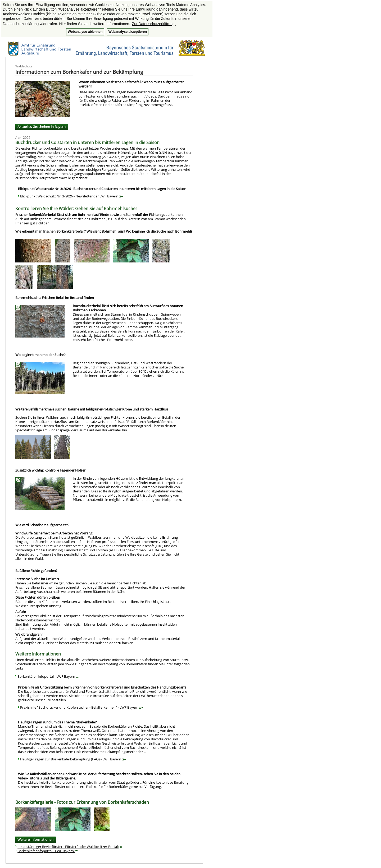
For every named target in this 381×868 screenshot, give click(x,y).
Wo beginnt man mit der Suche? (40, 355)
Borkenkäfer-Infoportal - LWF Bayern (49, 676)
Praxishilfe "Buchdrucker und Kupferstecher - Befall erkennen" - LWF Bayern (81, 707)
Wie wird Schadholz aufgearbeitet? (42, 525)
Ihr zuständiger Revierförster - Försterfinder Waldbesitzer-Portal (70, 847)
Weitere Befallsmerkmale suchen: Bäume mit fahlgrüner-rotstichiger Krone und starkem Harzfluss (92, 409)
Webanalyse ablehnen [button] (85, 32)
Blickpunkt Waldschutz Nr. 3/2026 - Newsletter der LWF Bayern (71, 196)
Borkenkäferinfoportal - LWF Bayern (48, 851)
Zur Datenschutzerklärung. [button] (154, 24)
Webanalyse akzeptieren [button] (128, 32)
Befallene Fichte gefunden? (36, 571)
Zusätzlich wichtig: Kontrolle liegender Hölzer (50, 470)
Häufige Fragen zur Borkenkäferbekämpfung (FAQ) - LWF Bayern (73, 759)
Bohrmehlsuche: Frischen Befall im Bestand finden (55, 298)
